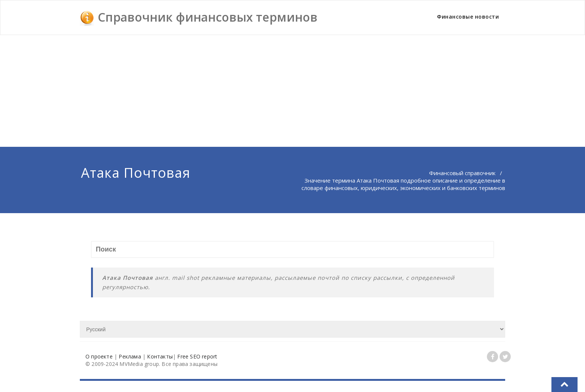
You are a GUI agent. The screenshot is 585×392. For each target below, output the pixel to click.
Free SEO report (197, 356)
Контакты (160, 356)
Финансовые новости (468, 17)
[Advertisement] (292, 91)
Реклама (130, 356)
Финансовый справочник (462, 173)
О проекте (99, 356)
